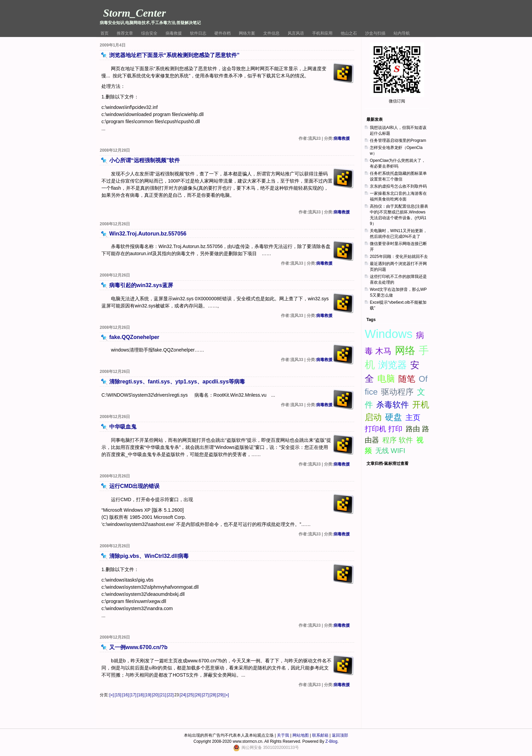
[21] (163, 695)
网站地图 (301, 735)
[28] (213, 695)
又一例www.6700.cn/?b (138, 647)
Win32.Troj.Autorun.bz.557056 (148, 234)
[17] (133, 695)
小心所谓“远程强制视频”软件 (145, 160)
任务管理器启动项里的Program (398, 140)
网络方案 (247, 33)
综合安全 (149, 33)
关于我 (283, 735)
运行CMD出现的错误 (134, 486)
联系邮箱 (320, 735)
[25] (190, 695)
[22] (170, 695)
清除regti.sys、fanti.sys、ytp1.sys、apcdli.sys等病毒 (177, 382)
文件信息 (271, 33)
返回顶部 (340, 735)
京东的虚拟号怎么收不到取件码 (398, 186)
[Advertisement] (398, 414)
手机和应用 (322, 33)
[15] (118, 695)
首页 (104, 33)
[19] (148, 695)
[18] (140, 695)
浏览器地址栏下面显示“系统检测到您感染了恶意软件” (174, 55)
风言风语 (296, 33)
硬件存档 (223, 33)
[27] (205, 695)
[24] (183, 695)
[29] (220, 695)
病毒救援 (174, 33)
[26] (198, 695)
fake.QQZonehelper (134, 337)
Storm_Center (135, 13)
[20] (155, 695)
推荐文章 (125, 33)
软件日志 (198, 33)
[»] (226, 695)
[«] (111, 695)
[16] (126, 695)
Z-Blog (331, 741)
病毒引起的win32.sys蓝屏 (141, 285)
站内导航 (402, 33)
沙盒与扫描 (375, 33)
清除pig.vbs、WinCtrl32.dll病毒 (149, 556)
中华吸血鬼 (123, 427)
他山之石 (349, 33)
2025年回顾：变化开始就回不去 (399, 257)
